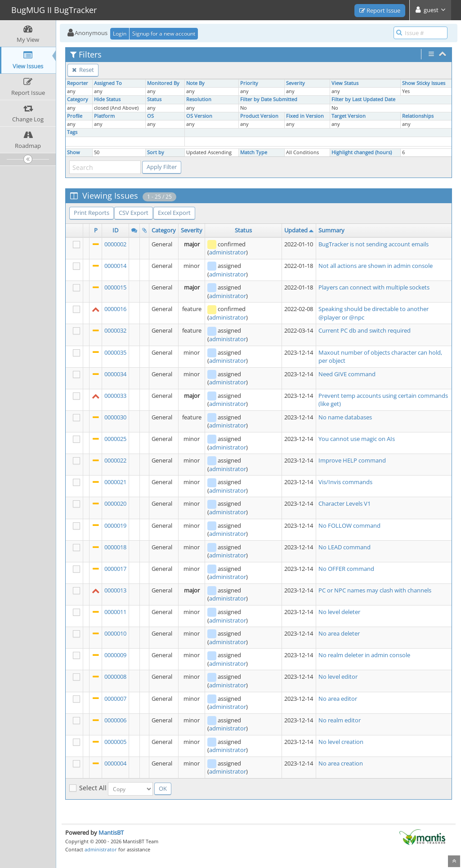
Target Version (349, 116)
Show (74, 152)
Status (154, 99)
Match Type (254, 152)
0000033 (115, 396)
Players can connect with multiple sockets (374, 287)
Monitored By (163, 83)
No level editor (338, 677)
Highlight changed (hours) (362, 152)
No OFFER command (346, 569)
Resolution (199, 99)
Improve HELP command (352, 460)
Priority (249, 83)
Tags (72, 132)
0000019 (115, 525)
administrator (228, 252)
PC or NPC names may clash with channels (375, 590)
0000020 (115, 503)
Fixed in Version (305, 116)
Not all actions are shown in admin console (376, 266)
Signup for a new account (164, 33)
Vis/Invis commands (345, 482)
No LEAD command (345, 547)
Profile (75, 116)
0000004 (115, 763)
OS (150, 116)
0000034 (115, 374)
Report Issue (380, 10)
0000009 (115, 655)
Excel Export (174, 213)
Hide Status (107, 99)
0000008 (115, 677)
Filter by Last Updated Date (363, 99)
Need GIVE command (347, 374)
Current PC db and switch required (365, 330)
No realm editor (340, 720)
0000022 (115, 460)
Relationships (418, 116)
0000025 (115, 439)
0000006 (115, 720)
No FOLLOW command (349, 525)
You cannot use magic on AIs (357, 439)
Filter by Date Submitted (269, 99)
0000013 (115, 590)
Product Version (259, 116)
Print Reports (92, 213)
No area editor (338, 699)
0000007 (115, 699)
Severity (295, 83)
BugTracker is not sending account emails (374, 244)
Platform (104, 116)
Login (120, 33)
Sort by (156, 152)
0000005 (115, 742)
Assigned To (108, 83)
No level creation (341, 742)
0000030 (115, 417)
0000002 (115, 244)
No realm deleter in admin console (364, 655)
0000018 (115, 547)
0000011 (115, 612)
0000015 (115, 287)
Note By (195, 83)
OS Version (199, 116)
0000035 (115, 352)
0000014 (115, 266)
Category (78, 99)
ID (115, 230)
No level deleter (339, 612)
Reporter (78, 83)
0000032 (115, 330)
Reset (83, 70)
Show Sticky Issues (424, 83)
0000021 (115, 482)
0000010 (115, 633)
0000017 (115, 569)
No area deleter (339, 633)
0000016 (115, 309)
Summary (331, 230)
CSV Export (134, 213)
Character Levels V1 (345, 503)
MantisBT (111, 832)
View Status (345, 83)
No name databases (345, 417)
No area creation (341, 763)
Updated (296, 230)
